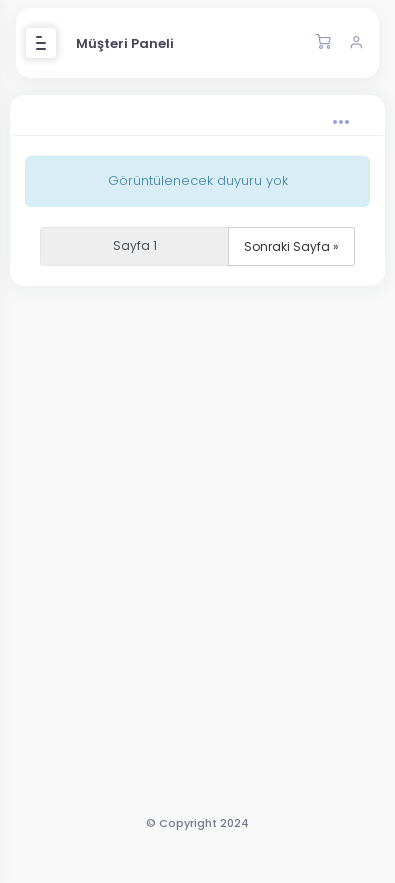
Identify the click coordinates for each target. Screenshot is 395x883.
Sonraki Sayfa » (291, 246)
